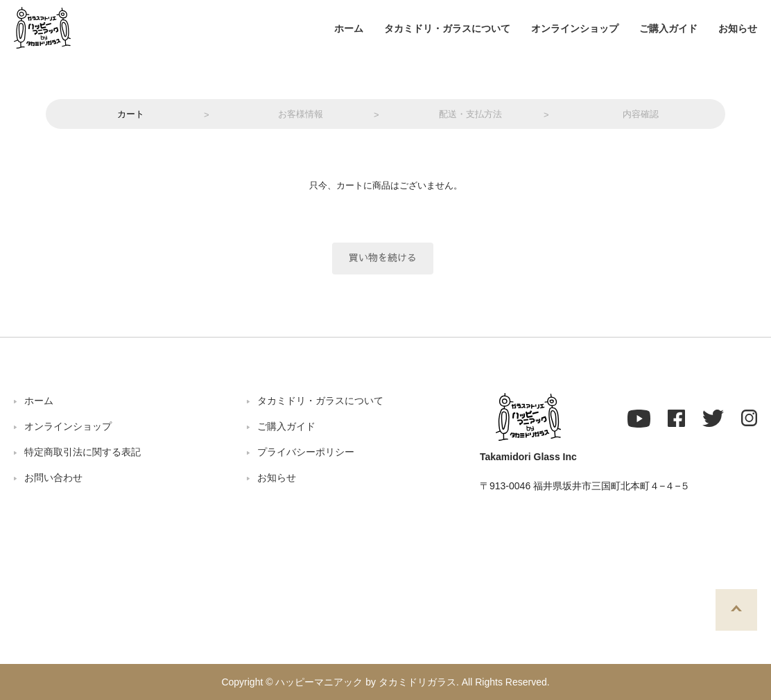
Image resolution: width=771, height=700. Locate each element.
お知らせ (738, 28)
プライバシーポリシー (306, 452)
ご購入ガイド (668, 28)
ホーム (349, 28)
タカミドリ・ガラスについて (447, 28)
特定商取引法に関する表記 (83, 452)
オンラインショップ (575, 28)
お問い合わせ (53, 478)
